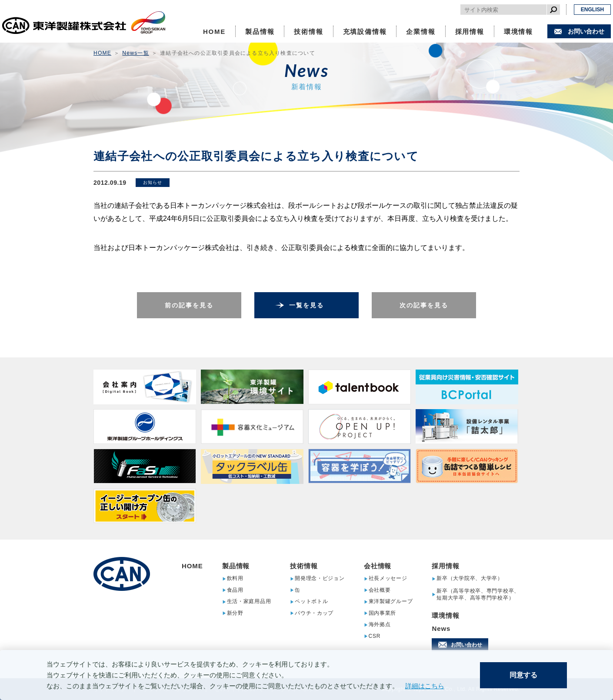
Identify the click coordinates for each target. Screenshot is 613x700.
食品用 (235, 590)
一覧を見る (307, 305)
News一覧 (135, 53)
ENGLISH (592, 10)
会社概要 (380, 590)
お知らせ (153, 182)
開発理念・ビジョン (320, 578)
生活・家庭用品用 (249, 602)
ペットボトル (311, 602)
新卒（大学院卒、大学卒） (470, 578)
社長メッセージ (388, 578)
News (441, 628)
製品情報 (260, 32)
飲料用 (235, 578)
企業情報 (421, 32)
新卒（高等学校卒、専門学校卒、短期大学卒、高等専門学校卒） (478, 594)
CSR (375, 636)
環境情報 (518, 32)
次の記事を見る (424, 305)
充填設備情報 (365, 32)
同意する (523, 675)
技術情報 (308, 32)
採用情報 (470, 32)
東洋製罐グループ (391, 602)
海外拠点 (380, 625)
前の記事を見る (189, 305)
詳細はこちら (425, 686)
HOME (214, 32)
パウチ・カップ (314, 613)
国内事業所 (383, 613)
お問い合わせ (586, 31)
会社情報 (378, 566)
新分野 (235, 613)
